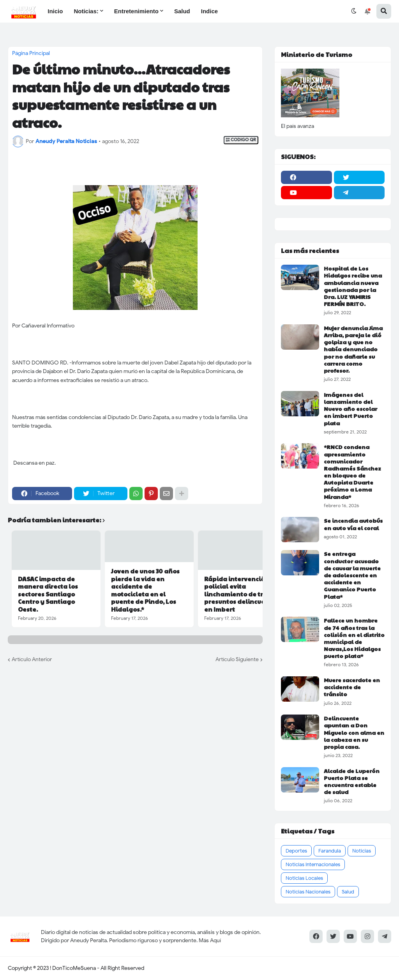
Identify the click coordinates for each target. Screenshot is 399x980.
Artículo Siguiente (237, 659)
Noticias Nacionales (308, 892)
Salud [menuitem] (182, 11)
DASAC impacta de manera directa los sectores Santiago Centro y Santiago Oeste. (48, 594)
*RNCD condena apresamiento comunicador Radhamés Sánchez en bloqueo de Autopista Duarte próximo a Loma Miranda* (352, 472)
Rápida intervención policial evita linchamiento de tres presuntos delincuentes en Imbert (242, 594)
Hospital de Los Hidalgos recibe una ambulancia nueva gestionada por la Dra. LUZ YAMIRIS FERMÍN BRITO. (353, 286)
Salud (348, 892)
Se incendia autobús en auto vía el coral (353, 524)
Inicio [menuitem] (55, 11)
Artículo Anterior (32, 659)
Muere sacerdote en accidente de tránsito (352, 687)
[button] (354, 11)
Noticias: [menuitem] (86, 11)
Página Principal (31, 53)
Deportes (296, 851)
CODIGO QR (241, 140)
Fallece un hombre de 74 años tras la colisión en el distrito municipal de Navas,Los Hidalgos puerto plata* (354, 638)
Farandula (330, 851)
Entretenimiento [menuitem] (136, 11)
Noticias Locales (304, 878)
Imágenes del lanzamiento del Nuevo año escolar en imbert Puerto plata (350, 409)
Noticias (362, 851)
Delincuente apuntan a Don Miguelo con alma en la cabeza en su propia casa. (354, 732)
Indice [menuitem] (209, 11)
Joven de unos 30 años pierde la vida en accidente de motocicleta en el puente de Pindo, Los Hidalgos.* (145, 590)
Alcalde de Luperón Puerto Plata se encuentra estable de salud (352, 781)
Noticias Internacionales (313, 864)
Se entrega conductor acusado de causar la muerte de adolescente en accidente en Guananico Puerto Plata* (352, 575)
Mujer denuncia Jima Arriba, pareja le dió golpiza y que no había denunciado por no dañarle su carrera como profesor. (353, 349)
